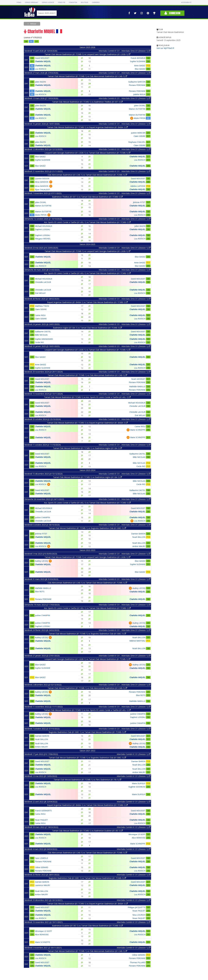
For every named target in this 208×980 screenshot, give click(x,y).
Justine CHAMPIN (42, 517)
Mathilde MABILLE (137, 386)
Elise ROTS (40, 592)
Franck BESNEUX (138, 58)
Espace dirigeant (32, 2)
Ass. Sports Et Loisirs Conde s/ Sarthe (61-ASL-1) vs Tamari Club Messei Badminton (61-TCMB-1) (87, 222)
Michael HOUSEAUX (44, 226)
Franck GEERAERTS (43, 811)
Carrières (96, 2)
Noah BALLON (139, 537)
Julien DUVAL (140, 106)
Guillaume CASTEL (43, 331)
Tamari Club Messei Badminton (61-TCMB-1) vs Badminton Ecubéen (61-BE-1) (87, 831)
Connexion (172, 13)
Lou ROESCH (41, 69)
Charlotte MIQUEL (43, 61)
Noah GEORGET (138, 379)
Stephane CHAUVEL (137, 142)
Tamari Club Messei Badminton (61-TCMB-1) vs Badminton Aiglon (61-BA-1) (87, 448)
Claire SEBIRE (139, 136)
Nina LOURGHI (139, 915)
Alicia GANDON (42, 182)
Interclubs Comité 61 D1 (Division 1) (134, 754)
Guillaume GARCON (137, 82)
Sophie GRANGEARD (44, 339)
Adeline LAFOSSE (138, 186)
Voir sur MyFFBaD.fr (165, 48)
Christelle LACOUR (43, 282)
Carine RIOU (40, 315)
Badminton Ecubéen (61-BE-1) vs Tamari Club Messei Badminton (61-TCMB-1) (87, 926)
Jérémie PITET (139, 202)
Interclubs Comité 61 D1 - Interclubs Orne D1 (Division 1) (125, 51)
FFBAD (19, 2)
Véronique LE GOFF (137, 834)
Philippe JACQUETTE (137, 907)
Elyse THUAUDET (43, 190)
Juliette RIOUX (139, 94)
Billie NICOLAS (41, 335)
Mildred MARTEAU (137, 641)
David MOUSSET (42, 58)
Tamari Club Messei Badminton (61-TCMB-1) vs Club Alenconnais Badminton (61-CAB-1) (87, 76)
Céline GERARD (42, 867)
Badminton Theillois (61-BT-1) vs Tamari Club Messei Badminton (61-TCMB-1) (87, 197)
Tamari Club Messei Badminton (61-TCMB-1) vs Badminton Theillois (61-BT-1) (87, 102)
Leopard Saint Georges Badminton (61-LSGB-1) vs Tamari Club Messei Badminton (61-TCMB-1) (87, 153)
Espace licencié (48, 2)
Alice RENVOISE (139, 838)
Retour (33, 24)
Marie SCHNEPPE (138, 430)
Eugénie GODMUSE (137, 787)
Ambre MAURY (139, 546)
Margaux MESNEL (43, 239)
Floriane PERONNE (137, 85)
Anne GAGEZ (140, 66)
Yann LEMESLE (41, 858)
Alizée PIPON (140, 118)
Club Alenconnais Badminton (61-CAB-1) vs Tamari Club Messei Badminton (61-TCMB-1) (87, 175)
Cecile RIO (39, 342)
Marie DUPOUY (139, 783)
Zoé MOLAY (40, 293)
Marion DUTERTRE (137, 109)
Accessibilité (186, 2)
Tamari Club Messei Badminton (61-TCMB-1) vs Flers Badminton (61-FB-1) (87, 780)
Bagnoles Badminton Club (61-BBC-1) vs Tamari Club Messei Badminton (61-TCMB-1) (87, 732)
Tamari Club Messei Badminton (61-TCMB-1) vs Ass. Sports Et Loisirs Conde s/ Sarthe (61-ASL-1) (87, 397)
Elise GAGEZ (140, 69)
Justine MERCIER (138, 133)
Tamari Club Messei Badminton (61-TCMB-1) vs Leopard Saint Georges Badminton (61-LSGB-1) (87, 54)
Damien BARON (138, 534)
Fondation (73, 2)
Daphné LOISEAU (43, 229)
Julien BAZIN (40, 82)
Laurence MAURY (43, 885)
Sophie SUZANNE (138, 61)
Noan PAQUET (41, 820)
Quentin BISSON (42, 179)
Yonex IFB (61, 2)
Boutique (85, 2)
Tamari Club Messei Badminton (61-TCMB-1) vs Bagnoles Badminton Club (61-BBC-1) (87, 528)
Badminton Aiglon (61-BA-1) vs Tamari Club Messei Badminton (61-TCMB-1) (87, 328)
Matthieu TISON (42, 306)
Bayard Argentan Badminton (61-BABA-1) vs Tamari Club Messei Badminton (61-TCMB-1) (87, 302)
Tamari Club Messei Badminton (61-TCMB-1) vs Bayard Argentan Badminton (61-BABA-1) (87, 127)
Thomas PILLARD (138, 962)
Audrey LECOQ (41, 561)
